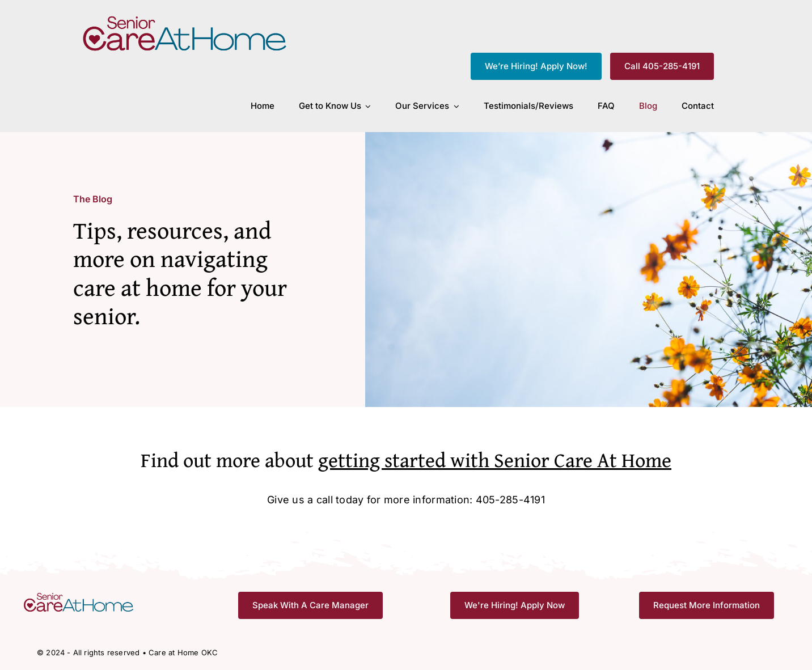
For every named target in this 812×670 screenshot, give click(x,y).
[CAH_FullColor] (185, 19)
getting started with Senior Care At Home (495, 459)
